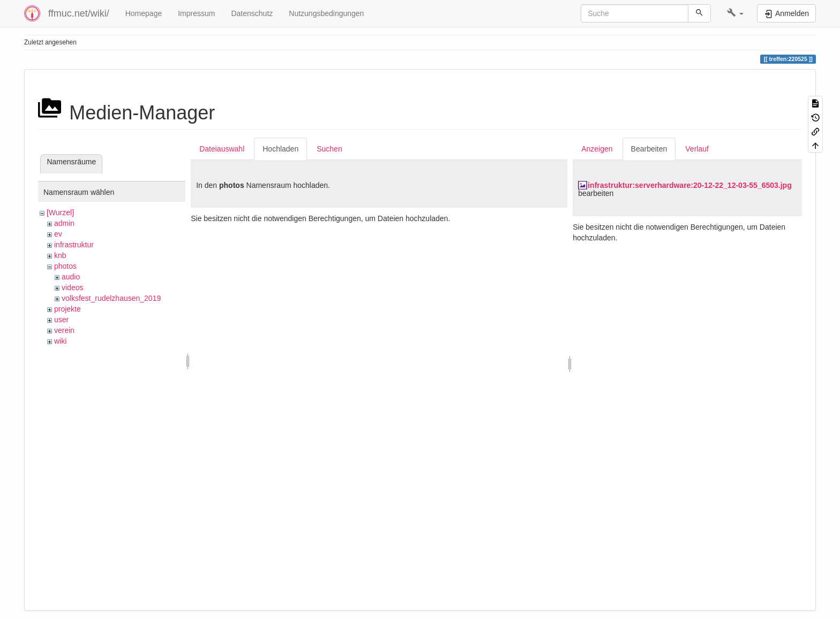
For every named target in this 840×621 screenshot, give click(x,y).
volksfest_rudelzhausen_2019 (111, 298)
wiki (60, 341)
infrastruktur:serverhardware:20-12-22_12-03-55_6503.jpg (690, 185)
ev (58, 234)
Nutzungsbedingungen (326, 13)
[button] (735, 13)
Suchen (329, 149)
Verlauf (697, 149)
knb (60, 255)
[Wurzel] (60, 213)
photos (65, 266)
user (61, 320)
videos (72, 287)
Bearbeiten (649, 149)
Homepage (144, 13)
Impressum (196, 13)
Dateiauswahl (222, 149)
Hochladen (280, 149)
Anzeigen (597, 149)
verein (64, 330)
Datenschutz (252, 13)
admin (64, 223)
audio (71, 277)
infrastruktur (74, 245)
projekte (67, 309)
